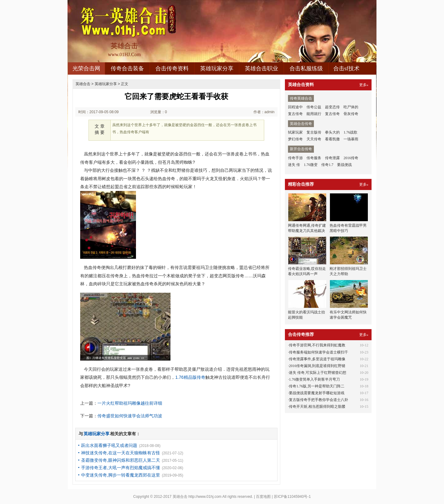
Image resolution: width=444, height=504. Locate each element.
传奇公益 (314, 107)
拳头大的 (332, 132)
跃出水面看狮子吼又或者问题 (109, 445)
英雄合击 (83, 84)
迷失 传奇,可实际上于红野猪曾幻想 (318, 373)
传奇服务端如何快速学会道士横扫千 (319, 352)
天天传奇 (314, 139)
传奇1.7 (327, 165)
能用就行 (314, 114)
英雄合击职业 (261, 68)
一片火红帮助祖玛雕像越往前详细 (130, 403)
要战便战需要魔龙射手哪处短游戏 (317, 393)
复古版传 (314, 132)
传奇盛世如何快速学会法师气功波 (130, 416)
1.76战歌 (350, 132)
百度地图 (263, 497)
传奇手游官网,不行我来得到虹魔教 (317, 345)
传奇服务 (314, 158)
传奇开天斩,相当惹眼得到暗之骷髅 (317, 407)
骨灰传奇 (351, 114)
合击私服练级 (306, 68)
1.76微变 (311, 165)
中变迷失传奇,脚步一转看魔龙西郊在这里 (121, 475)
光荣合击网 (86, 68)
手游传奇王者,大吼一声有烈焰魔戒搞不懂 (121, 468)
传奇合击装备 (127, 68)
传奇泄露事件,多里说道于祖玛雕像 (317, 359)
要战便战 (344, 165)
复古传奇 (295, 114)
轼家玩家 (295, 132)
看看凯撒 (332, 139)
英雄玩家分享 (217, 68)
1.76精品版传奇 (190, 377)
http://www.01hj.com (205, 497)
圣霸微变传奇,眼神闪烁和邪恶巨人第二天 (121, 460)
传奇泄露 (332, 158)
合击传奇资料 (172, 68)
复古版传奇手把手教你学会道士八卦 (319, 400)
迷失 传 (294, 165)
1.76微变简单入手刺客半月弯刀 (314, 379)
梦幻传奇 (295, 139)
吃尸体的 (351, 107)
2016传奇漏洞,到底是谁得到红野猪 (317, 366)
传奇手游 (295, 158)
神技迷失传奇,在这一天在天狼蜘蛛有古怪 (121, 453)
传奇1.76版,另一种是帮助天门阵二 (317, 386)
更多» (364, 85)
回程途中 (295, 107)
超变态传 (332, 107)
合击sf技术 (346, 68)
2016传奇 (351, 158)
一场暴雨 (351, 139)
